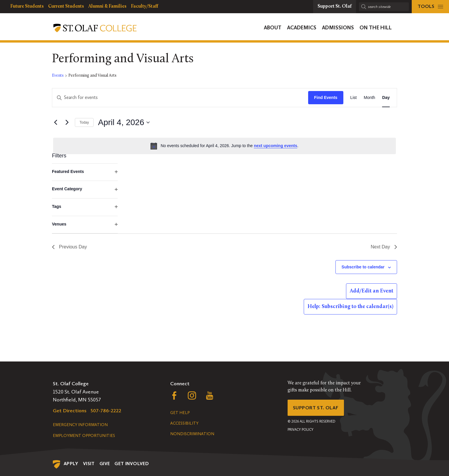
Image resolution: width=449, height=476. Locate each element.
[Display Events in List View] (354, 98)
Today (84, 122)
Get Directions (70, 411)
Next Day (384, 247)
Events (58, 76)
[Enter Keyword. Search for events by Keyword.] (180, 98)
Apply (71, 464)
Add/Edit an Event (372, 291)
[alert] (224, 146)
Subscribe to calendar (363, 267)
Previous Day (69, 247)
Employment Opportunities (84, 436)
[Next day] (67, 122)
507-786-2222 (106, 411)
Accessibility (184, 423)
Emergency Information (80, 425)
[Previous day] (55, 122)
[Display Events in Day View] (386, 98)
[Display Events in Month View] (369, 98)
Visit (89, 464)
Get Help (180, 413)
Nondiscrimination (192, 434)
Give (105, 464)
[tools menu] (430, 7)
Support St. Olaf (317, 408)
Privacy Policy (301, 431)
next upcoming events (276, 146)
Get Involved (132, 464)
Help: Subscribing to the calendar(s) (350, 307)
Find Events (326, 97)
